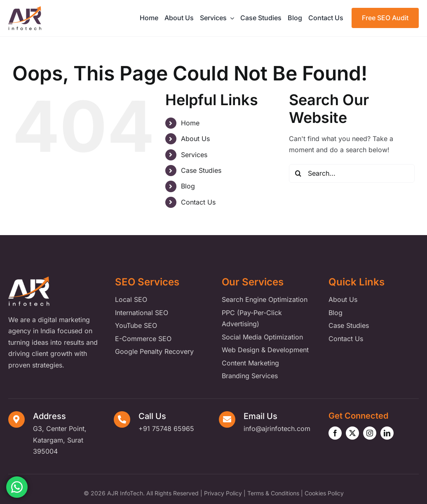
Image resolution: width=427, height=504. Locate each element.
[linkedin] (387, 433)
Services (194, 155)
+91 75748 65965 (166, 429)
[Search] (298, 173)
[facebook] (335, 433)
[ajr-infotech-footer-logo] (29, 280)
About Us (195, 139)
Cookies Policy (324, 493)
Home (190, 123)
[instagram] (370, 433)
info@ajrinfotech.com (277, 429)
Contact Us (198, 202)
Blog (188, 186)
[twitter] (352, 433)
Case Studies (201, 170)
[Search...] (352, 173)
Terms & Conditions (273, 493)
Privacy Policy (223, 493)
